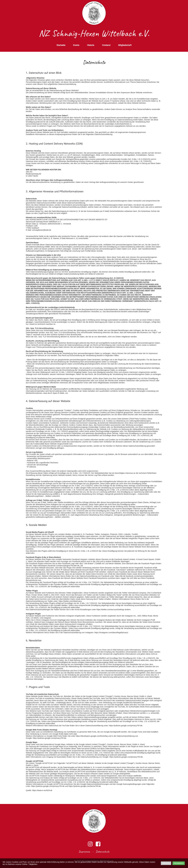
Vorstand (106, 45)
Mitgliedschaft (125, 45)
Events (76, 45)
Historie (91, 45)
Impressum (84, 852)
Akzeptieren (179, 863)
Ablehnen (166, 863)
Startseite (61, 45)
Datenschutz (102, 852)
